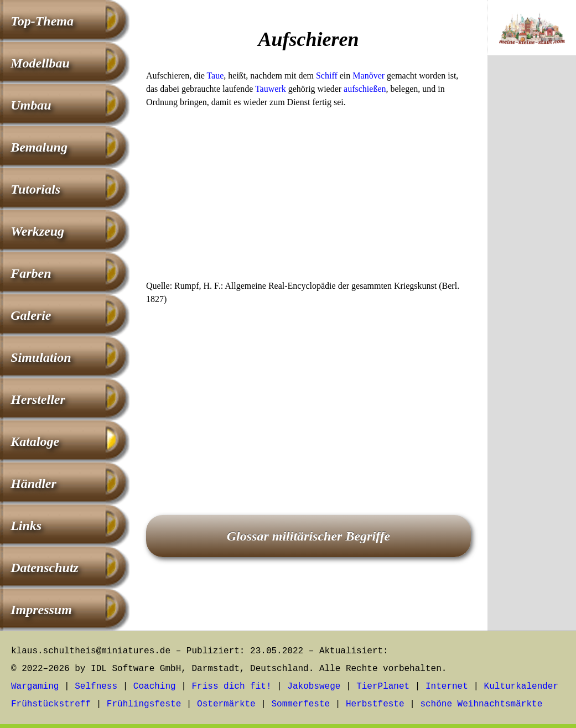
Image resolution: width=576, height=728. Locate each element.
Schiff (327, 76)
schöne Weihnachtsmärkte (481, 704)
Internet (447, 687)
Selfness (96, 687)
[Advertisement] (308, 197)
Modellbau (40, 63)
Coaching (155, 687)
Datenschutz (45, 568)
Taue (215, 76)
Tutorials (35, 189)
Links (26, 526)
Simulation (41, 357)
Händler (33, 483)
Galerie (31, 315)
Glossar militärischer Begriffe (309, 536)
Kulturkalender (521, 687)
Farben (31, 273)
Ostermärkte (226, 704)
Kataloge (35, 441)
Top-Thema (42, 21)
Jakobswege (314, 687)
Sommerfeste (301, 704)
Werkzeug (37, 231)
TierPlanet (383, 687)
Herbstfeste (375, 704)
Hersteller (38, 399)
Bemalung (39, 147)
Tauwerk (271, 89)
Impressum (41, 610)
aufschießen (365, 89)
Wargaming (35, 687)
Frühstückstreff (51, 704)
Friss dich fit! (231, 687)
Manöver (369, 76)
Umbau (31, 105)
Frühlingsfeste (144, 704)
